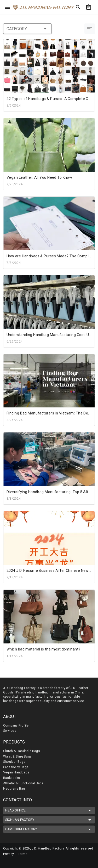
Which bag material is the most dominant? (44, 649)
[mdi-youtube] (28, 861)
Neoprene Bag (14, 789)
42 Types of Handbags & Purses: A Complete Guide (51, 99)
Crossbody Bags (16, 767)
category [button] (27, 29)
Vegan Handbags (16, 772)
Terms (23, 854)
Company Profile (16, 726)
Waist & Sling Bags (17, 757)
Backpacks (11, 778)
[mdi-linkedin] (18, 861)
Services (10, 731)
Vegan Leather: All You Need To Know (39, 177)
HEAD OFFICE (49, 810)
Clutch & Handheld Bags (22, 751)
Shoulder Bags (14, 762)
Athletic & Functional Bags (23, 783)
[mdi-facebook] (7, 861)
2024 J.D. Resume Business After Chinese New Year (52, 571)
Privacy (9, 854)
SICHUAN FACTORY (49, 820)
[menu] (7, 7)
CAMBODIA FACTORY (49, 829)
